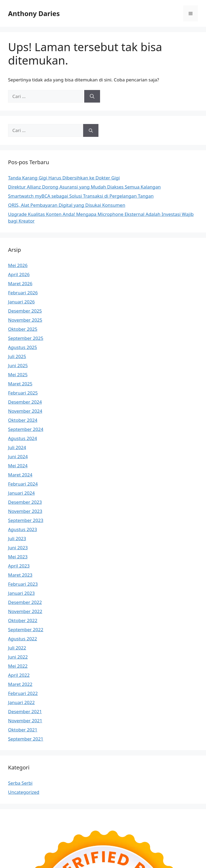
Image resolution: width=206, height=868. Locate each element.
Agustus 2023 (23, 529)
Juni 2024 (18, 456)
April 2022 (19, 675)
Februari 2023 (23, 584)
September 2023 (26, 520)
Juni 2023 (18, 548)
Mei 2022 (18, 666)
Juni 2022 (18, 657)
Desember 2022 (25, 602)
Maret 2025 (20, 384)
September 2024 (26, 429)
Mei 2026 (18, 265)
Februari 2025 (23, 393)
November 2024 (25, 411)
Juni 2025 (18, 365)
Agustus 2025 (23, 347)
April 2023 (19, 566)
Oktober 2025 (23, 329)
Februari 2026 (23, 293)
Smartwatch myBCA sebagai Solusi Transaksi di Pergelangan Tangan (81, 196)
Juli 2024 (17, 447)
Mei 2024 (18, 466)
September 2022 (26, 630)
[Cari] (92, 96)
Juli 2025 (17, 356)
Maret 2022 (20, 684)
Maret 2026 (20, 283)
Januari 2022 (21, 702)
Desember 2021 (25, 711)
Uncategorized (24, 792)
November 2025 (25, 320)
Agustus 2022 (23, 639)
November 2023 (25, 511)
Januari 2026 (21, 302)
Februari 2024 (23, 484)
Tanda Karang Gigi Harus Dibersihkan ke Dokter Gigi (64, 178)
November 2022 (25, 611)
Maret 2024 (20, 475)
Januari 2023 (21, 593)
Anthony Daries (34, 13)
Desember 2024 (25, 402)
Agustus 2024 (23, 438)
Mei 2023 (18, 557)
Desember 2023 (25, 502)
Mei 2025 (18, 375)
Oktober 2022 (23, 620)
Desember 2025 (25, 311)
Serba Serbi (20, 783)
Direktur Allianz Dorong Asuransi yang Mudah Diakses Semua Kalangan (84, 187)
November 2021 (25, 721)
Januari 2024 (21, 493)
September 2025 (26, 338)
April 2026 (19, 274)
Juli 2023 (17, 538)
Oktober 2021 (23, 730)
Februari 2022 (23, 693)
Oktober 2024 (23, 420)
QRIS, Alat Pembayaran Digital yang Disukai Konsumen (67, 205)
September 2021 (26, 739)
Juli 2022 (17, 648)
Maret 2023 (20, 575)
